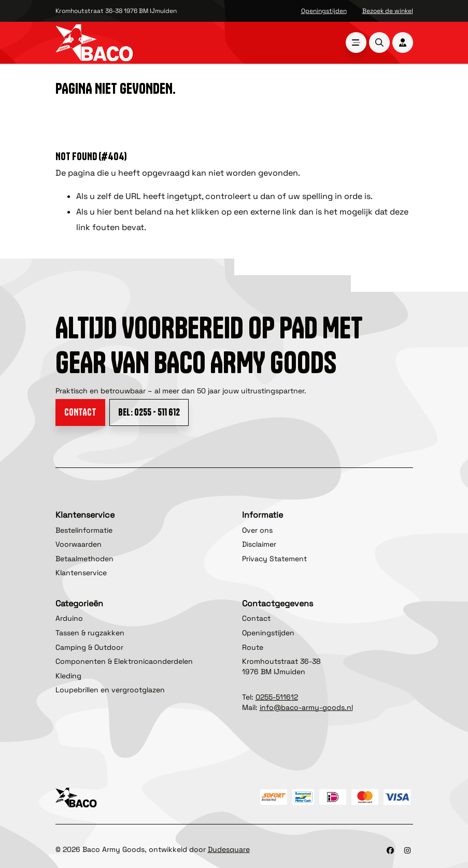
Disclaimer (259, 544)
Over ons (257, 530)
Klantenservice (81, 573)
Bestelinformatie (84, 530)
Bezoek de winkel (388, 11)
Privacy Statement (274, 559)
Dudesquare (229, 849)
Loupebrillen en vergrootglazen (110, 690)
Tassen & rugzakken (90, 633)
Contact (80, 412)
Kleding (68, 676)
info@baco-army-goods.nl (306, 707)
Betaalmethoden (84, 559)
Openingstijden (324, 11)
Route (253, 647)
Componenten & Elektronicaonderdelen (124, 661)
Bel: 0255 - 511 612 (149, 412)
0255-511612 (277, 697)
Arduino (69, 618)
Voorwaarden (79, 544)
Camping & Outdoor (89, 647)
